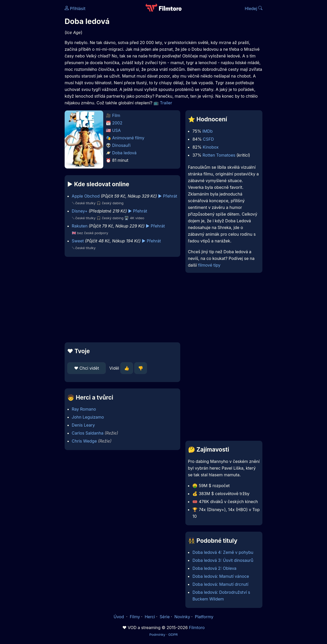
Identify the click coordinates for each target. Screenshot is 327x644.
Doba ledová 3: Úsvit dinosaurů (223, 560)
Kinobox (211, 147)
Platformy (204, 617)
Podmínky (157, 634)
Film (116, 115)
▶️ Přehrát (168, 196)
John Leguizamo (88, 417)
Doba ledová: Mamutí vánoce (221, 576)
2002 (117, 123)
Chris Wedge (84, 441)
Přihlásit (75, 9)
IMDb (208, 131)
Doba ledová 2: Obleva (214, 568)
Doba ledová (124, 153)
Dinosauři (121, 145)
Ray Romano (84, 409)
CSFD (208, 139)
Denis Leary (83, 425)
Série (165, 617)
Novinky (182, 617)
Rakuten (80, 226)
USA (117, 130)
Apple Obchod (86, 196)
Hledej (253, 9)
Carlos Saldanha (88, 433)
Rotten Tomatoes (219, 155)
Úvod (119, 617)
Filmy (135, 617)
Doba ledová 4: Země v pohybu (223, 552)
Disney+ (80, 211)
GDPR (173, 634)
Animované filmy (128, 138)
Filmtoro (197, 628)
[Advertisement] (122, 300)
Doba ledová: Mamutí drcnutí (220, 584)
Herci (150, 617)
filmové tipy (209, 265)
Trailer (166, 103)
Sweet (78, 241)
